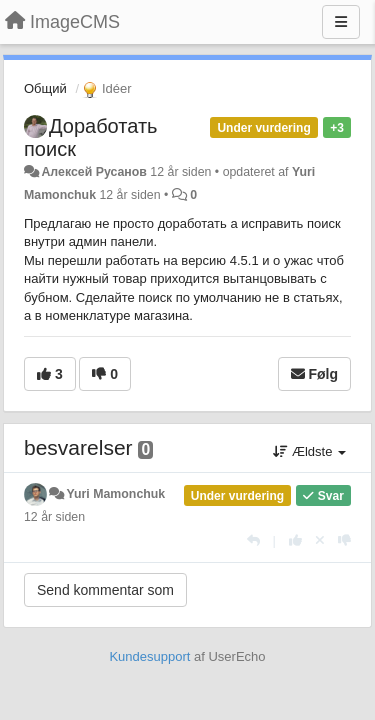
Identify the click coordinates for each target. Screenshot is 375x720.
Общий (45, 88)
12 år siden (54, 517)
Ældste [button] (309, 451)
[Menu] (341, 22)
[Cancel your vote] (320, 540)
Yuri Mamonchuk (115, 494)
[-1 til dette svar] (344, 540)
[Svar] (253, 540)
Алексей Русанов (93, 172)
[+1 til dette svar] (295, 540)
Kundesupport (149, 656)
